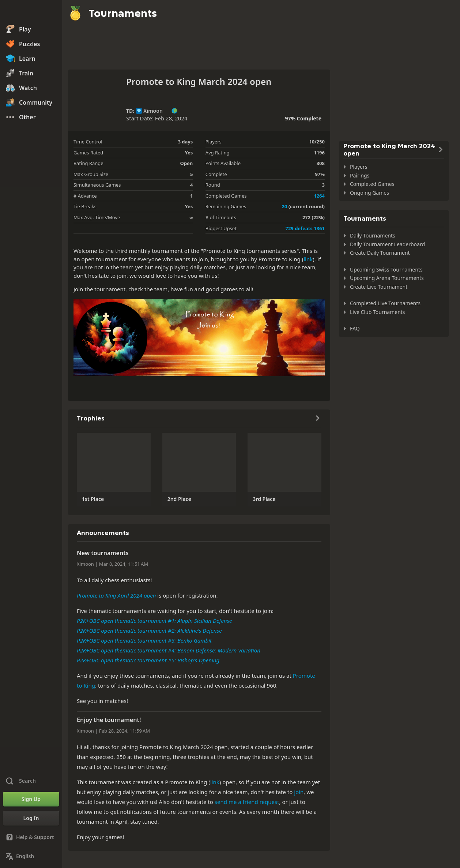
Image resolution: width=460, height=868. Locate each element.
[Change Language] (31, 856)
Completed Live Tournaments (385, 303)
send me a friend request (247, 802)
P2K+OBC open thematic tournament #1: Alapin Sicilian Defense (154, 621)
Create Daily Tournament (380, 253)
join (299, 792)
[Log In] (31, 818)
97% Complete (303, 118)
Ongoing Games (369, 193)
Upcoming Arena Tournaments (387, 278)
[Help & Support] (31, 837)
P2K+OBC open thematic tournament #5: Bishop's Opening (148, 660)
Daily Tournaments (373, 235)
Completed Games (372, 184)
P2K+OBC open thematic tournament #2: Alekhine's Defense (149, 631)
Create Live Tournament (379, 287)
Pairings (360, 175)
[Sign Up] (31, 799)
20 (285, 206)
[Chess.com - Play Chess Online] (31, 12)
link (308, 259)
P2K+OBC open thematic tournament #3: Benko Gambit (144, 640)
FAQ (355, 328)
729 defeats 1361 (305, 228)
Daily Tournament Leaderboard (387, 244)
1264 (319, 196)
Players (359, 167)
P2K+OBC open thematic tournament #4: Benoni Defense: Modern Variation (169, 650)
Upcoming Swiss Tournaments (386, 270)
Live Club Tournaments (378, 312)
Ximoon (153, 111)
